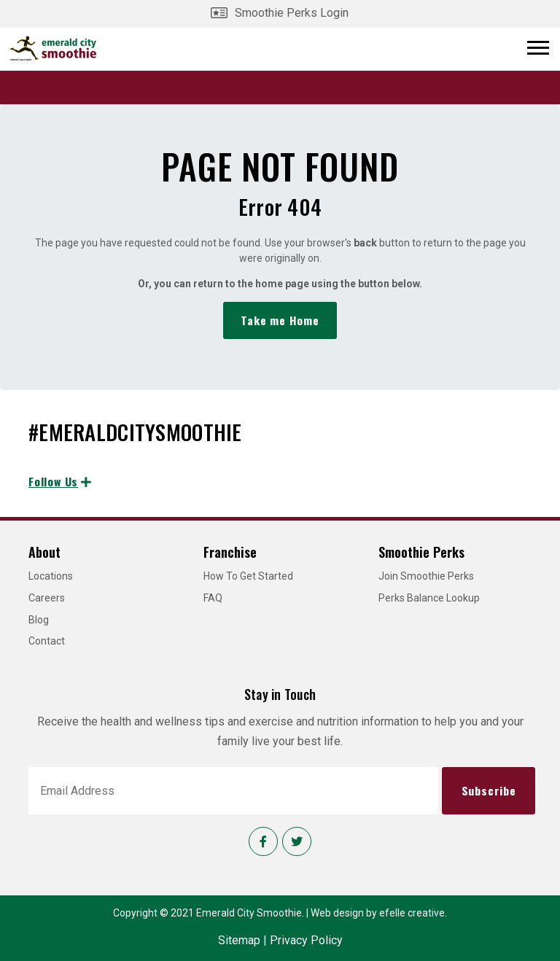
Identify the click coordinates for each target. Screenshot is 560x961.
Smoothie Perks (421, 552)
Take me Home (280, 320)
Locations (51, 576)
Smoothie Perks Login (292, 13)
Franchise (230, 552)
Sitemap (239, 940)
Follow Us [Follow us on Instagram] (53, 481)
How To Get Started (248, 576)
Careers (47, 598)
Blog (39, 620)
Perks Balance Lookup (429, 598)
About (44, 552)
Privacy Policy (306, 940)
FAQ (213, 598)
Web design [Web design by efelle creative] (337, 913)
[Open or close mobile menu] (538, 48)
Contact (47, 641)
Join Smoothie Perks (426, 576)
